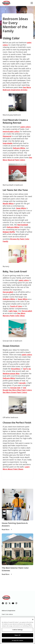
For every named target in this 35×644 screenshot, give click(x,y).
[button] (31, 3)
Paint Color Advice (7, 614)
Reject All (17, 635)
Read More (6, 530)
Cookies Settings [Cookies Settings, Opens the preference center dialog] (17, 630)
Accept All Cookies (17, 640)
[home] (6, 3)
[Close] (33, 620)
